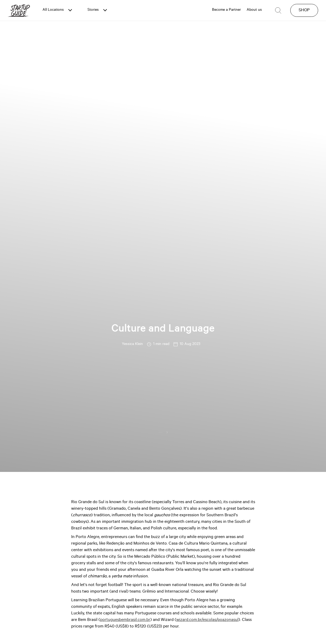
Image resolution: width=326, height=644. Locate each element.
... (161, 432)
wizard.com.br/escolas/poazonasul (207, 620)
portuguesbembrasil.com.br (125, 620)
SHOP (304, 10)
